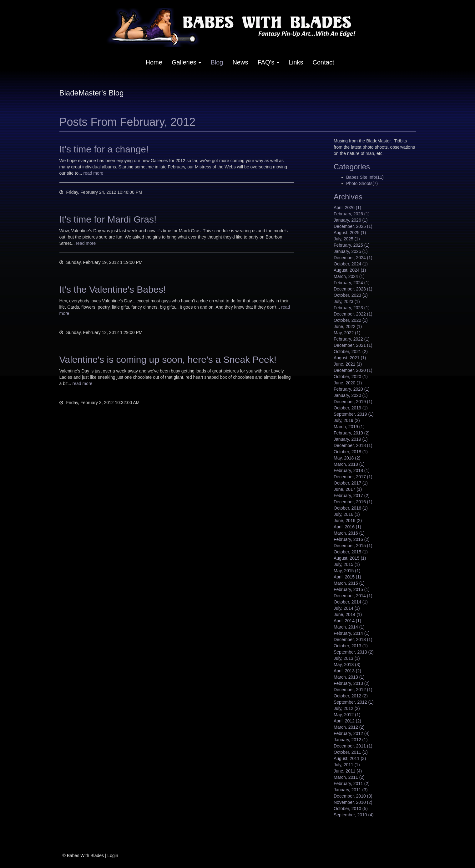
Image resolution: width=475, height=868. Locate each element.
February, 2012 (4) (352, 733)
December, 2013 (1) (353, 639)
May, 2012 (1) (347, 715)
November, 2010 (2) (353, 802)
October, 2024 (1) (351, 264)
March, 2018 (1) (349, 464)
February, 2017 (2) (352, 496)
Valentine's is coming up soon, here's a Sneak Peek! (168, 360)
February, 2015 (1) (352, 589)
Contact (323, 62)
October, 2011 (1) (351, 752)
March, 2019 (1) (349, 427)
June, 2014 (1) (348, 614)
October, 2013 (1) (351, 646)
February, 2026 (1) (352, 214)
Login (113, 855)
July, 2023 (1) (347, 301)
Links (296, 62)
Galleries (186, 62)
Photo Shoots (362, 183)
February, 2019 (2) (352, 433)
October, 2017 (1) (351, 483)
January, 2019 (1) (351, 439)
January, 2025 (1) (351, 251)
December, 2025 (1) (353, 226)
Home (154, 62)
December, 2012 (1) (353, 690)
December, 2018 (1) (353, 445)
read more (93, 173)
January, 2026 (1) (351, 220)
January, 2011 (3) (351, 790)
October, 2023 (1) (351, 295)
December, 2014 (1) (353, 596)
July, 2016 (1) (347, 514)
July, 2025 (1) (347, 239)
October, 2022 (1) (351, 320)
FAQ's (268, 62)
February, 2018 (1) (352, 470)
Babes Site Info (365, 177)
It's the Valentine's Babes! (113, 289)
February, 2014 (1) (352, 633)
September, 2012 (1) (354, 702)
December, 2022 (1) (353, 314)
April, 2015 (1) (347, 577)
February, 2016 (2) (352, 539)
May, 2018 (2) (347, 458)
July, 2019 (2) (347, 420)
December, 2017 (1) (353, 477)
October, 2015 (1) (351, 552)
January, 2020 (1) (351, 395)
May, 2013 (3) (347, 665)
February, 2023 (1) (352, 308)
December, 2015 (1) (353, 546)
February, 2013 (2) (352, 683)
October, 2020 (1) (351, 377)
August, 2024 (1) (350, 270)
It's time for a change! (104, 149)
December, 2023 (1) (353, 289)
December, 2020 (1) (353, 370)
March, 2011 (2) (349, 777)
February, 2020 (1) (352, 389)
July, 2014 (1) (347, 608)
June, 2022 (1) (348, 326)
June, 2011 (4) (348, 771)
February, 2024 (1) (352, 283)
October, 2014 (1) (351, 602)
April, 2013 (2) (347, 671)
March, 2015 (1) (349, 583)
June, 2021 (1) (348, 364)
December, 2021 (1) (353, 345)
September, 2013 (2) (354, 652)
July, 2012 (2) (347, 708)
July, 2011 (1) (347, 765)
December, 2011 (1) (353, 746)
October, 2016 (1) (351, 508)
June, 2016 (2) (348, 521)
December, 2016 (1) (353, 502)
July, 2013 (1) (347, 658)
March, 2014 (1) (349, 627)
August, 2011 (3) (350, 758)
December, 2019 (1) (353, 402)
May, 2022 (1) (347, 333)
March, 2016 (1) (349, 533)
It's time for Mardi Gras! (108, 219)
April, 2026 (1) (347, 208)
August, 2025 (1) (350, 233)
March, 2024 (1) (349, 276)
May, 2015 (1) (347, 571)
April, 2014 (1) (347, 621)
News (240, 62)
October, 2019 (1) (351, 408)
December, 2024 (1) (353, 258)
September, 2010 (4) (354, 815)
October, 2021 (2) (351, 352)
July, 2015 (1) (347, 564)
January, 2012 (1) (351, 740)
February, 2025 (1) (352, 245)
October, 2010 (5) (351, 809)
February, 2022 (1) (352, 339)
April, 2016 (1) (347, 527)
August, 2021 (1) (350, 358)
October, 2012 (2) (351, 696)
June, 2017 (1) (348, 489)
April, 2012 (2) (347, 721)
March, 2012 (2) (349, 727)
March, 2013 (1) (349, 677)
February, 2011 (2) (352, 783)
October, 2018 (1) (351, 452)
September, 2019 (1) (354, 414)
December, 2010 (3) (353, 796)
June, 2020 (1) (348, 383)
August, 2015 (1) (350, 558)
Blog (217, 62)
